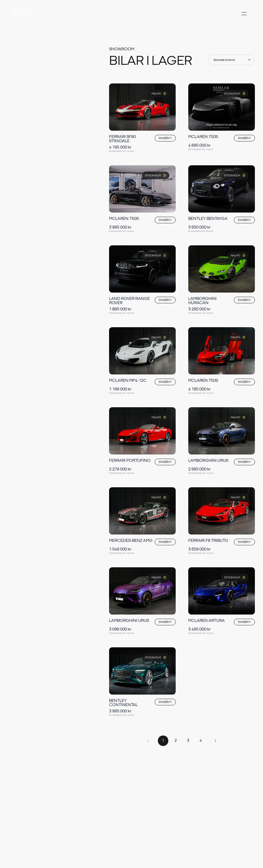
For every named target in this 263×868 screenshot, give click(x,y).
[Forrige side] (148, 741)
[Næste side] (216, 741)
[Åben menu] (244, 19)
